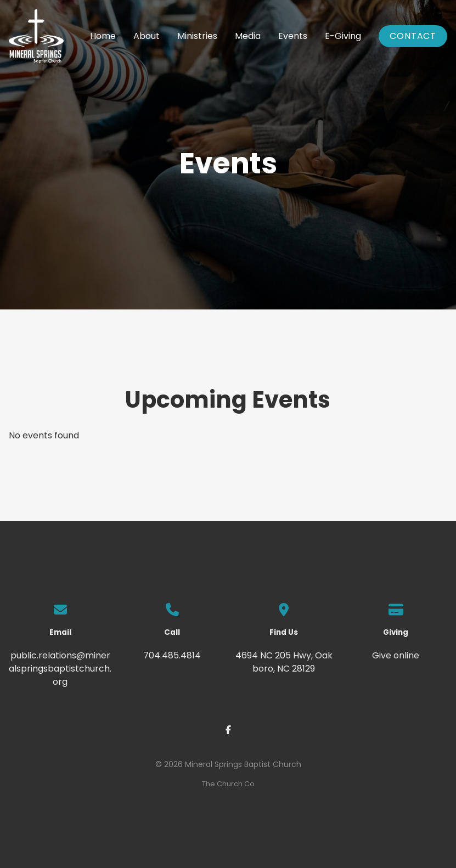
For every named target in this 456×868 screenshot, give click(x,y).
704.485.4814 (172, 655)
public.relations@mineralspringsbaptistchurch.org (60, 669)
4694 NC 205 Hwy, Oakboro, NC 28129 (284, 662)
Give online (396, 655)
